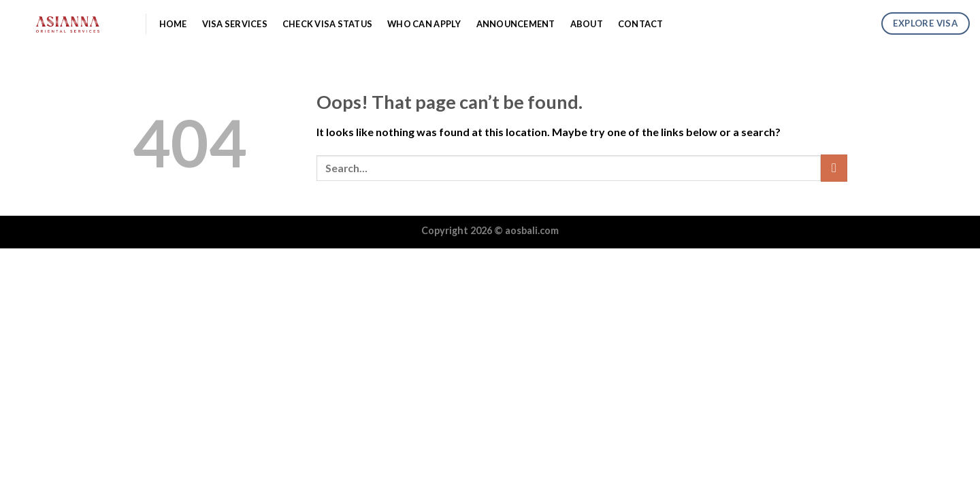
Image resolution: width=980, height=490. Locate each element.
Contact (641, 24)
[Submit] (834, 168)
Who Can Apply (424, 24)
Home (173, 24)
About (587, 24)
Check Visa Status (327, 24)
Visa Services (235, 24)
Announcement (516, 24)
